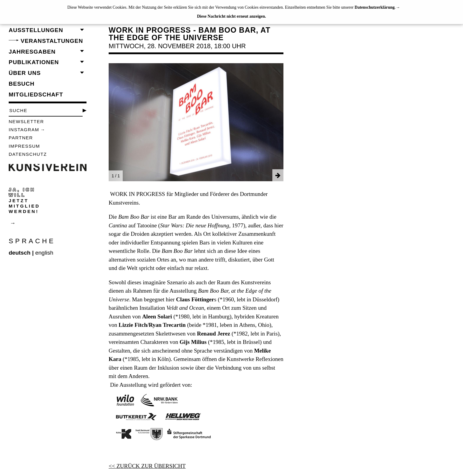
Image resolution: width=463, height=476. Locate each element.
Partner (21, 138)
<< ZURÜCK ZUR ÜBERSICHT (147, 466)
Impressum (24, 146)
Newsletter (26, 121)
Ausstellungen (36, 30)
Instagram (24, 130)
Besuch (22, 84)
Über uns (25, 73)
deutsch (20, 253)
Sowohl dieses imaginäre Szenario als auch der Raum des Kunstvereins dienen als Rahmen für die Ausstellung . (190, 291)
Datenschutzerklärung (375, 7)
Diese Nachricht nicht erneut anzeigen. (231, 16)
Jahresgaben (32, 52)
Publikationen (34, 62)
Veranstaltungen (52, 41)
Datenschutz (28, 154)
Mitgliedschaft (36, 95)
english (44, 253)
